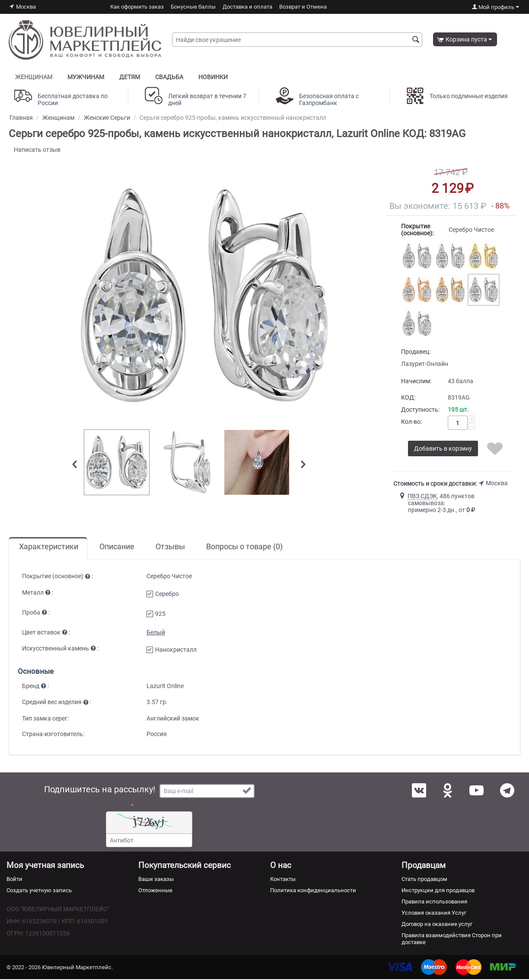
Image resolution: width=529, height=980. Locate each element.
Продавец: (416, 352)
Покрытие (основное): (417, 231)
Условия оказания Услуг (434, 914)
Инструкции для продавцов (438, 891)
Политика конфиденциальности (313, 891)
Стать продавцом (424, 880)
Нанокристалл (176, 650)
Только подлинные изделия (469, 96)
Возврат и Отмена (303, 7)
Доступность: (420, 410)
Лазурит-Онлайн (425, 365)
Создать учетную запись (39, 891)
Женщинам (34, 77)
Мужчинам (86, 77)
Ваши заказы (156, 880)
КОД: (408, 398)
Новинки (213, 77)
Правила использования (434, 902)
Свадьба (169, 77)
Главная (21, 118)
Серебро (167, 595)
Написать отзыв (38, 150)
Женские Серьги (107, 118)
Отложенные (155, 891)
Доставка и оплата (247, 7)
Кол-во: (411, 423)
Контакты (283, 880)
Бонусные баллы (193, 7)
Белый (156, 633)
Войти (14, 880)
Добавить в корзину (443, 449)
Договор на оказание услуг (437, 925)
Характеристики (49, 548)
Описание (117, 548)
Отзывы (170, 548)
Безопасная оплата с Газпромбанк (329, 99)
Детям (130, 77)
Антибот (118, 807)
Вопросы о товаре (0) (244, 548)
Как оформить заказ (137, 7)
